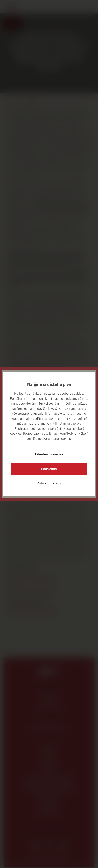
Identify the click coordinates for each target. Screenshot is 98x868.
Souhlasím (49, 469)
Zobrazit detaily (49, 483)
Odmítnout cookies (49, 454)
